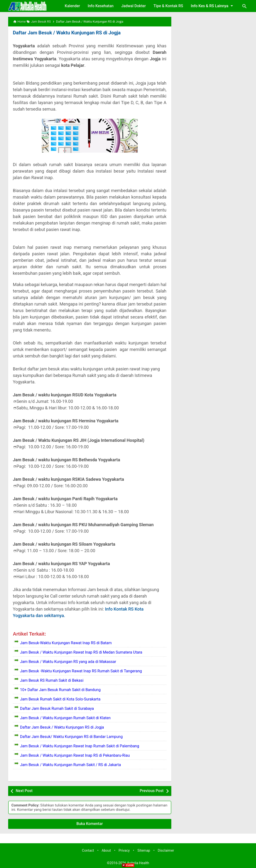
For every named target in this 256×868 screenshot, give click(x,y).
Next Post (24, 791)
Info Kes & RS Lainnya (213, 6)
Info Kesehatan (101, 6)
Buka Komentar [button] (90, 824)
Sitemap (144, 851)
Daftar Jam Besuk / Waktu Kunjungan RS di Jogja (66, 33)
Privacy (124, 851)
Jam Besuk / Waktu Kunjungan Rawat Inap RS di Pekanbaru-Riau (75, 755)
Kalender (72, 6)
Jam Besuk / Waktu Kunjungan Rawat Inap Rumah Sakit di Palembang (80, 746)
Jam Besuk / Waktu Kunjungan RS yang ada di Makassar (68, 662)
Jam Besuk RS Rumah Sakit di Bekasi (52, 680)
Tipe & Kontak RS (168, 6)
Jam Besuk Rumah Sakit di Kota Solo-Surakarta (60, 699)
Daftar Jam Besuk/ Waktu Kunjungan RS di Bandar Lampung (71, 737)
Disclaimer (166, 851)
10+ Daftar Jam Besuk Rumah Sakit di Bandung (60, 690)
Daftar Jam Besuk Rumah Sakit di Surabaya (57, 709)
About (106, 851)
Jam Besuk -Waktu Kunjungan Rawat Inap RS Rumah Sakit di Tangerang (81, 671)
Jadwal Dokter (134, 6)
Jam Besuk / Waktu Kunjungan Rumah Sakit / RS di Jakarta (71, 765)
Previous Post (152, 791)
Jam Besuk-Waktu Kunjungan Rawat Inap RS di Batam (66, 643)
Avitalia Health (138, 863)
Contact (88, 851)
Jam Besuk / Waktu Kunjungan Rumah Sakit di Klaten (65, 718)
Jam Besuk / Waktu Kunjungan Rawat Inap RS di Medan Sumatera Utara (81, 652)
